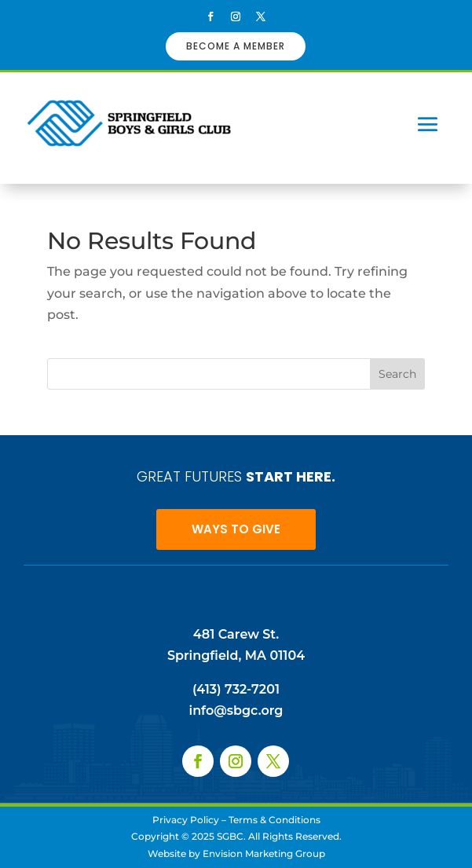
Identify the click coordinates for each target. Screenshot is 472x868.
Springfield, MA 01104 (236, 656)
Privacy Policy (186, 820)
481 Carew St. (236, 634)
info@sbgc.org (236, 711)
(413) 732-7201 (236, 689)
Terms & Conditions (274, 820)
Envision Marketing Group (264, 853)
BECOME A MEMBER (236, 46)
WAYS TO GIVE (236, 529)
